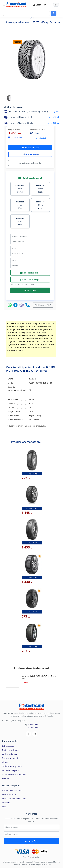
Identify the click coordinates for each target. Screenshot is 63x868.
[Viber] (22, 305)
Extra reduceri (8, 746)
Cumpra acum (30, 154)
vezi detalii (41, 138)
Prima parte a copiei (30, 273)
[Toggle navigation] (4, 5)
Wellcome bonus (9, 754)
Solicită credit (30, 290)
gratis (56, 111)
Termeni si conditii (10, 758)
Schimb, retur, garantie (12, 766)
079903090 (33, 724)
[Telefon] (28, 305)
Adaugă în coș (32, 148)
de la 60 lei (54, 117)
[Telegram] (16, 305)
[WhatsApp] (10, 305)
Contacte (6, 803)
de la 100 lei (54, 123)
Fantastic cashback (10, 750)
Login (37, 5)
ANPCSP (6, 778)
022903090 (33, 728)
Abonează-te (31, 841)
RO (55, 5)
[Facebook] (28, 734)
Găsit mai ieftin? (43, 305)
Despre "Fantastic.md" (12, 790)
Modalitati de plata (10, 770)
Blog (4, 807)
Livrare (5, 762)
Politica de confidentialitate (14, 799)
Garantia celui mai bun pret (14, 774)
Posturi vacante (9, 794)
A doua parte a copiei (30, 280)
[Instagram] (35, 734)
